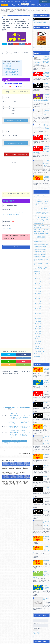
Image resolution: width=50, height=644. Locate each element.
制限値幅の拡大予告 (10, 73)
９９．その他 (37, 339)
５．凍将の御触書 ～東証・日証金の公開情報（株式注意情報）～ (15, 444)
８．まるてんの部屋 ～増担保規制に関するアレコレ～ (41, 252)
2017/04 (37, 301)
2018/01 (37, 322)
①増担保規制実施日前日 (40, 227)
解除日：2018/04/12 (12, 71)
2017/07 (37, 308)
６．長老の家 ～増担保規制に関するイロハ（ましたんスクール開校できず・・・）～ (41, 206)
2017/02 (37, 296)
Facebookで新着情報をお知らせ (41, 632)
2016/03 (37, 270)
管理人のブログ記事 (37, 48)
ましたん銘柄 (13, 5)
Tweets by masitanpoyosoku (39, 22)
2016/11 (37, 289)
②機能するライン (39, 330)
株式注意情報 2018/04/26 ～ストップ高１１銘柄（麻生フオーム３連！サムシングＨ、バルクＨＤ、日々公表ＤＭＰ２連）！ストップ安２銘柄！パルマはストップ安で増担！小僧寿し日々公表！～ (19, 431)
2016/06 (37, 277)
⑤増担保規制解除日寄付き (40, 237)
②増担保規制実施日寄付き (40, 229)
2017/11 (37, 318)
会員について (36, 607)
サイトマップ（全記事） (5, 641)
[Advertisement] (16, 177)
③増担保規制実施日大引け (40, 232)
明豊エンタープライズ (12, 446)
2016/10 (37, 286)
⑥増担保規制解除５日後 (40, 239)
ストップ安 (8, 67)
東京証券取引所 (7, 68)
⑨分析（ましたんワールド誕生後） (41, 248)
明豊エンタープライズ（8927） (11, 217)
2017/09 (37, 313)
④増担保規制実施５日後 (40, 234)
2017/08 (37, 310)
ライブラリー (26, 5)
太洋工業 (5, 446)
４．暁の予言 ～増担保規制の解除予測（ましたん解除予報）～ (41, 197)
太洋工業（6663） (8, 232)
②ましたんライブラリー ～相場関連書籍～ (41, 213)
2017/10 (37, 315)
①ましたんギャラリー (40, 255)
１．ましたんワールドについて (41, 187)
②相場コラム (37, 337)
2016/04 (37, 272)
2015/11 (37, 260)
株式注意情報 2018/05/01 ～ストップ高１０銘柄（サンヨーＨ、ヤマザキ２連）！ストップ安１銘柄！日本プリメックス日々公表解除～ (19, 420)
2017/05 (37, 303)
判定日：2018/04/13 (12, 74)
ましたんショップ (46, 5)
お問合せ (44, 1)
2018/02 (37, 325)
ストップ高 (8, 65)
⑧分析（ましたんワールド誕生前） (41, 245)
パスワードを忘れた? (38, 605)
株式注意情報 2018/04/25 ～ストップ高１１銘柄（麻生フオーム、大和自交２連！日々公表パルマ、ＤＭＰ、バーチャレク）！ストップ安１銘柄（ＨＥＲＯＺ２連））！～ (19, 438)
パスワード (36, 597)
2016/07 (37, 279)
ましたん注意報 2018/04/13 (25, 456)
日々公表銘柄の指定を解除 (11, 70)
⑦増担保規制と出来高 (39, 241)
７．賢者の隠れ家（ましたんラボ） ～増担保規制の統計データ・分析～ (41, 223)
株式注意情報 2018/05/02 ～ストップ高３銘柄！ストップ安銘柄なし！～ (19, 416)
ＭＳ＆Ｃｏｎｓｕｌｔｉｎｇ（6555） (12, 216)
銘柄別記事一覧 (9, 642)
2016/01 (37, 265)
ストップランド (40, 5)
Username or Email (37, 592)
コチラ (27, 87)
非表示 (20, 61)
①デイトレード (38, 334)
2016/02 (37, 267)
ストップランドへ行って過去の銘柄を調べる (16, 156)
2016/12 (37, 291)
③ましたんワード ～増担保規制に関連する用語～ (41, 216)
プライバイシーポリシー (22, 641)
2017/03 (37, 298)
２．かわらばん (38, 189)
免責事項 (13, 641)
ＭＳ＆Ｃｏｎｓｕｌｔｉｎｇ (23, 446)
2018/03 (37, 327)
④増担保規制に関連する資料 (41, 219)
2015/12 (37, 262)
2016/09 (37, 284)
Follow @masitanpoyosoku (39, 21)
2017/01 (37, 294)
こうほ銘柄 (20, 5)
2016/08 (37, 282)
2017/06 (37, 306)
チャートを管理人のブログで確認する (16, 121)
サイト (25, 240)
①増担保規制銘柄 (38, 209)
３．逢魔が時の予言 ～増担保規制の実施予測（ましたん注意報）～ (41, 193)
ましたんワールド (40, 641)
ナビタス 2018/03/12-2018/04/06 (9, 453)
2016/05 (37, 274)
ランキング (33, 5)
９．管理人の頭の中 (39, 332)
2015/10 (37, 258)
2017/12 (37, 320)
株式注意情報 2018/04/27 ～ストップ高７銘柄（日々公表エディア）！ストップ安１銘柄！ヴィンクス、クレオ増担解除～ (19, 425)
